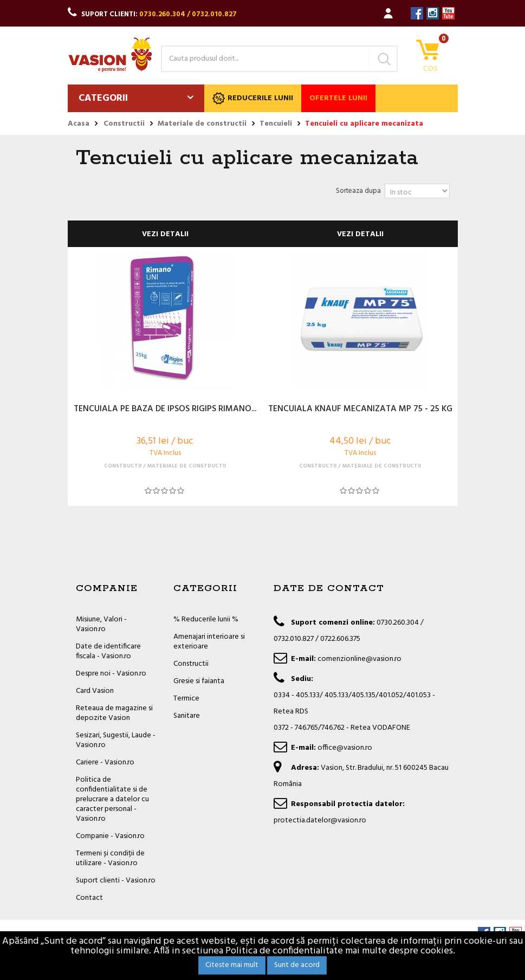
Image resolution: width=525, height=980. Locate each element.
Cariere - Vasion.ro (105, 762)
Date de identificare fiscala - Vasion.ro (108, 651)
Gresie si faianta (199, 681)
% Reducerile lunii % (206, 619)
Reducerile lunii (253, 98)
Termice (186, 699)
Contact (89, 898)
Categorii (103, 98)
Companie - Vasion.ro (110, 836)
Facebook (417, 13)
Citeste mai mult (232, 965)
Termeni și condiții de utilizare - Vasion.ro (110, 858)
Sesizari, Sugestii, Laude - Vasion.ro (116, 740)
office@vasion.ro (345, 748)
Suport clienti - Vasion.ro (116, 881)
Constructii (191, 664)
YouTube (448, 13)
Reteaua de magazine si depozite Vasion (114, 713)
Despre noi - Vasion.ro (111, 674)
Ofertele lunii (338, 98)
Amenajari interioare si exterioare (209, 642)
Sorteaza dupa (358, 191)
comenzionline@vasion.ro (359, 659)
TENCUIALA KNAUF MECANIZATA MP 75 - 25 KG (360, 410)
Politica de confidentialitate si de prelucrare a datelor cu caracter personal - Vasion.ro (112, 799)
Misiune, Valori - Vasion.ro (101, 624)
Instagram (433, 13)
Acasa (79, 124)
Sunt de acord (297, 965)
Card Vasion (95, 691)
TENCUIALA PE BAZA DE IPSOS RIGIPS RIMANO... (165, 410)
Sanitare (187, 716)
